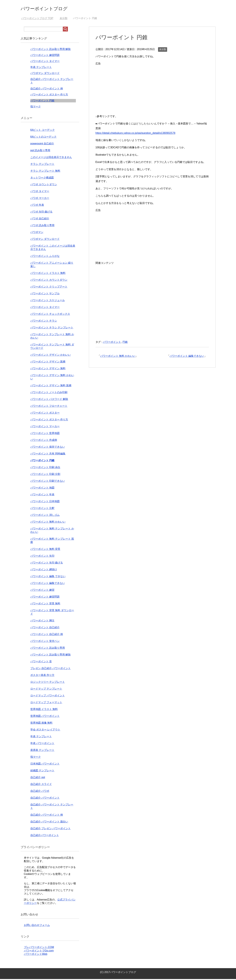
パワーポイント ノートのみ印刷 (49, 393)
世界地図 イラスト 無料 (44, 710)
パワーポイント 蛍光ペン (45, 642)
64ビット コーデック (43, 131)
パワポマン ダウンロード (45, 74)
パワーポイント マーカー (45, 427)
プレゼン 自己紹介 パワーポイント (51, 669)
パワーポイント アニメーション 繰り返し (52, 265)
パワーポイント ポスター (45, 414)
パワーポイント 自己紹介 (45, 628)
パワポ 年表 (37, 206)
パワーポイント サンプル (45, 294)
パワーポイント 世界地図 (45, 434)
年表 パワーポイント (42, 744)
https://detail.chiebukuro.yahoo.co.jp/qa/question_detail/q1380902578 (135, 134)
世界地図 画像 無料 (41, 724)
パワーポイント (112, 343)
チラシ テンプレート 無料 (45, 172)
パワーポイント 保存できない (48, 448)
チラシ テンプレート (42, 165)
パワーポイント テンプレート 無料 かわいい (52, 337)
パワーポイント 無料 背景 (45, 550)
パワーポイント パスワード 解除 (49, 400)
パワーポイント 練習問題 (45, 56)
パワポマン (37, 233)
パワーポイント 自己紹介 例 (47, 635)
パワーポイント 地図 (42, 489)
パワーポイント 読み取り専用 (48, 649)
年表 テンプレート (41, 68)
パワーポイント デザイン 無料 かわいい (52, 378)
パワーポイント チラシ (44, 322)
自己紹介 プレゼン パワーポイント (51, 829)
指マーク (36, 107)
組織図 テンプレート (42, 771)
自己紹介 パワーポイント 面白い (49, 823)
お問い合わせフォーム (37, 926)
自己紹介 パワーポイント (45, 799)
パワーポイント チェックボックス (50, 315)
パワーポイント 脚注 (42, 622)
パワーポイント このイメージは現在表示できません (53, 248)
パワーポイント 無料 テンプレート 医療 (52, 541)
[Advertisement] (152, 90)
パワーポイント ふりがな (45, 257)
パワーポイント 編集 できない (48, 577)
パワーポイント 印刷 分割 (45, 475)
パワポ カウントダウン (44, 185)
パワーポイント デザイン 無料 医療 (51, 386)
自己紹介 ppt (38, 778)
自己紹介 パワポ (40, 792)
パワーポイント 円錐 (42, 101)
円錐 (125, 343)
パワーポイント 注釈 (42, 509)
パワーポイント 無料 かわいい (118, 357)
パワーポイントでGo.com (39, 952)
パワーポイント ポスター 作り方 (49, 95)
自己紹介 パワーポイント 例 (47, 89)
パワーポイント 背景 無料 (45, 604)
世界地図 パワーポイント (45, 717)
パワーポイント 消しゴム (45, 516)
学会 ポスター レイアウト (45, 731)
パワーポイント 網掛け (44, 570)
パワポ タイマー (40, 192)
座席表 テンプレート (42, 751)
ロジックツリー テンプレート (48, 683)
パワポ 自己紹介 (40, 219)
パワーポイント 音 (41, 662)
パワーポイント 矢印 (42, 557)
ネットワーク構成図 (42, 179)
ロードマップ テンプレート (46, 690)
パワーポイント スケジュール (48, 301)
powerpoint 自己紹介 (42, 144)
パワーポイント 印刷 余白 (45, 468)
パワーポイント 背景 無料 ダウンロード (52, 613)
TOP (37, 19)
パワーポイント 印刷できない (48, 482)
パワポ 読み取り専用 (42, 226)
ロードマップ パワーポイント (48, 696)
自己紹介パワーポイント (45, 836)
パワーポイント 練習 (42, 591)
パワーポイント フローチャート (49, 407)
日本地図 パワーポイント (45, 765)
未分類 (163, 50)
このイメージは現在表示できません (51, 158)
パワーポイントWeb (36, 955)
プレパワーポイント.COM (39, 948)
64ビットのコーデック (44, 138)
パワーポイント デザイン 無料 (48, 369)
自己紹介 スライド (41, 785)
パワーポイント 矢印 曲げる (47, 564)
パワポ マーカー (40, 199)
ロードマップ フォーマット (46, 703)
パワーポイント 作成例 (44, 441)
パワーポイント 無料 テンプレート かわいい (52, 531)
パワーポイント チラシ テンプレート (52, 328)
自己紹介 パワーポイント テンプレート (52, 807)
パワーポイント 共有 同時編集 (48, 455)
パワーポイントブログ (51, 9)
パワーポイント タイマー (45, 62)
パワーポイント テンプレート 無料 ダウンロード (52, 347)
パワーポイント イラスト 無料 (48, 274)
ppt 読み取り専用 (40, 151)
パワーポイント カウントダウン (49, 281)
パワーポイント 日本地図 (45, 502)
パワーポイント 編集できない (187, 357)
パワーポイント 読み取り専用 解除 (51, 50)
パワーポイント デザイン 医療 (48, 363)
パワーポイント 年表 (42, 495)
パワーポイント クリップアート (49, 288)
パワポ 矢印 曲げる (41, 213)
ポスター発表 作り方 (42, 676)
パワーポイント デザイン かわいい (51, 356)
